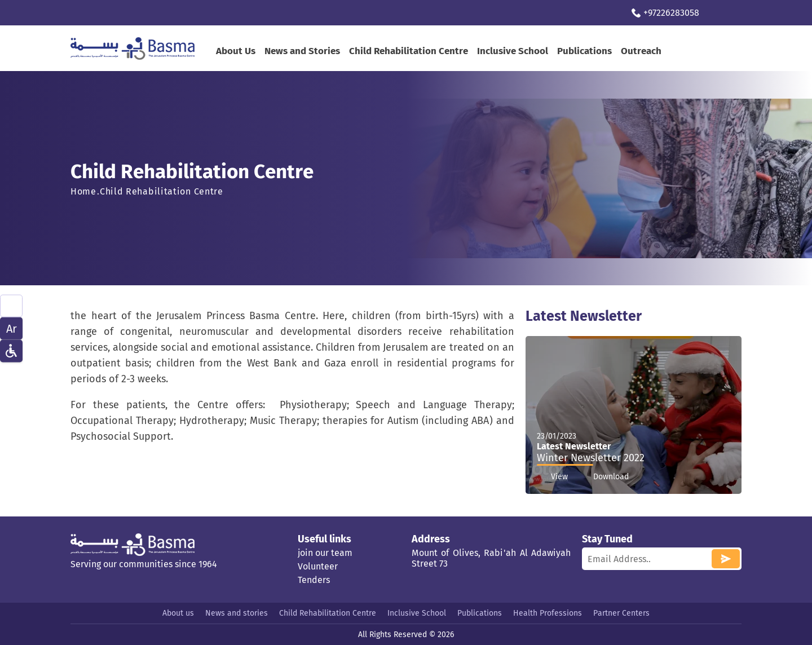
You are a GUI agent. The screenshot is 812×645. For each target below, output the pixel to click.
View (552, 477)
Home (83, 191)
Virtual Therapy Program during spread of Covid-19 (182, 13)
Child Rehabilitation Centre (409, 51)
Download (604, 477)
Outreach (641, 51)
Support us (328, 13)
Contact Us (387, 13)
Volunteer (318, 566)
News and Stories (302, 51)
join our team (325, 553)
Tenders (314, 580)
